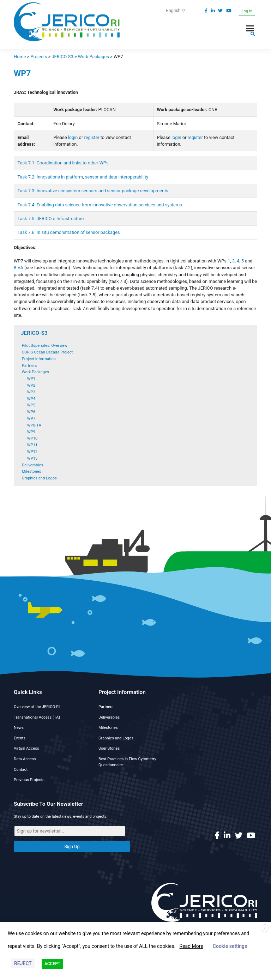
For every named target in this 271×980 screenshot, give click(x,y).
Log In (247, 11)
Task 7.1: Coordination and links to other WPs (63, 163)
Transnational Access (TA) (37, 717)
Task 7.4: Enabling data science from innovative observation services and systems (100, 205)
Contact (21, 770)
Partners (29, 366)
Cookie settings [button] (230, 946)
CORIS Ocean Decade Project (47, 352)
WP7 (31, 419)
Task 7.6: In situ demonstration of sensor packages (69, 232)
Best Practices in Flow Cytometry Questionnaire (127, 762)
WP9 (31, 432)
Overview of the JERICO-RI (37, 707)
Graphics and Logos (39, 478)
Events (20, 738)
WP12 (32, 452)
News (19, 728)
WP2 (31, 385)
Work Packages (35, 372)
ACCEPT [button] (52, 964)
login (73, 137)
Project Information (39, 359)
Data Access (25, 759)
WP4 (31, 399)
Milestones (32, 471)
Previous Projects (29, 780)
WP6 (31, 412)
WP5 (31, 405)
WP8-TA (34, 425)
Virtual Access (26, 748)
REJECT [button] (23, 963)
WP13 (32, 458)
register (92, 137)
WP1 (31, 379)
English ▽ (176, 10)
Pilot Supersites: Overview (45, 346)
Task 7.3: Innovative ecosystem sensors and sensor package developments (93, 191)
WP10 (32, 438)
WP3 (31, 392)
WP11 (32, 445)
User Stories (109, 748)
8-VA (19, 268)
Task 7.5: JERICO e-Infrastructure (51, 219)
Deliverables (32, 465)
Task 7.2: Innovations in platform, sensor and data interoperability (83, 177)
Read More (191, 946)
